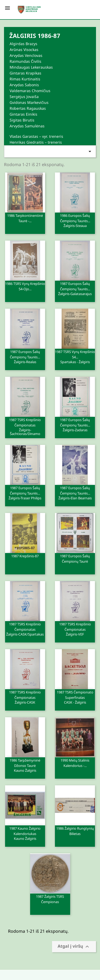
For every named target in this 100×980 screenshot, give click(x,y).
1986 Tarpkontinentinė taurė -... (25, 220)
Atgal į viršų (74, 947)
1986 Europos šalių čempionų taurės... (75, 220)
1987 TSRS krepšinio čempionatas (25, 426)
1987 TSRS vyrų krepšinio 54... (75, 356)
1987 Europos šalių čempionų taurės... (75, 288)
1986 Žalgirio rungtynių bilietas (75, 833)
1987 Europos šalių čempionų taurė (75, 561)
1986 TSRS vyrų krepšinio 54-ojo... (25, 288)
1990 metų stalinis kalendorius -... (75, 763)
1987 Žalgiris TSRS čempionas (50, 899)
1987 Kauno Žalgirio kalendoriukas (25, 833)
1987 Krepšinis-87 (25, 556)
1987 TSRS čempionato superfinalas (75, 697)
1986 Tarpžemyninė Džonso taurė (25, 765)
